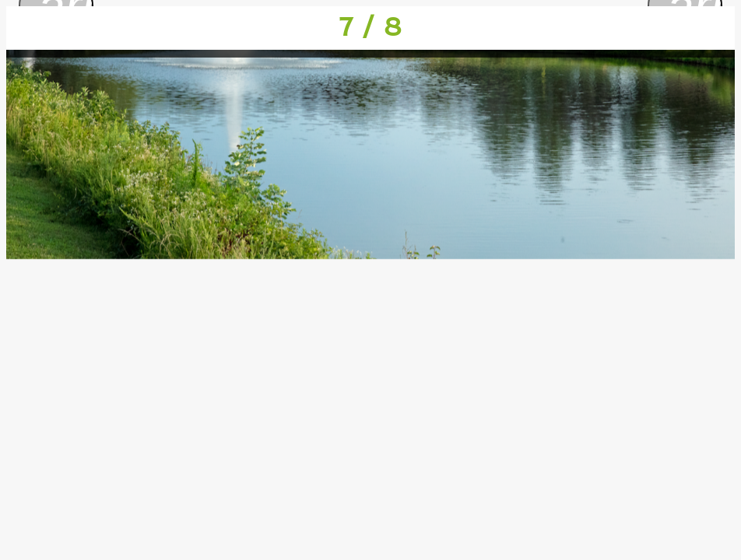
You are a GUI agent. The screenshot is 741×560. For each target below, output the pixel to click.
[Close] (28, 28)
